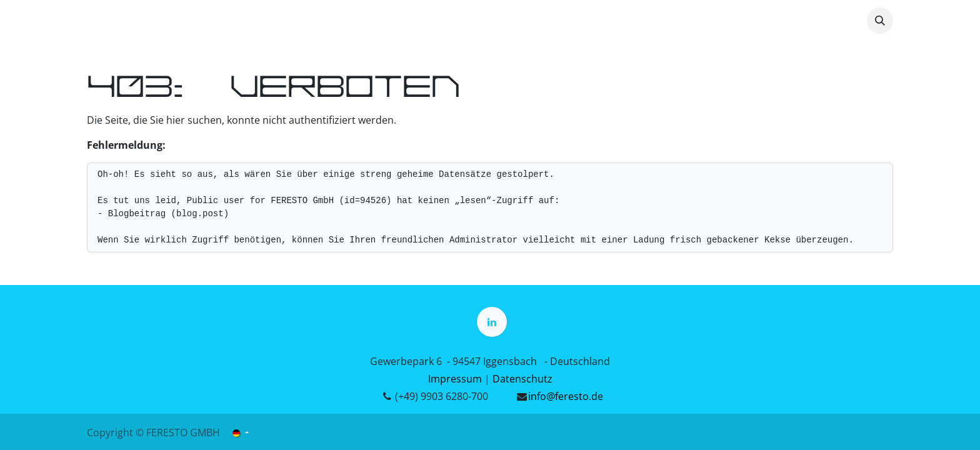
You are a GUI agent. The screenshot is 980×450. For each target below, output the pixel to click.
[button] (880, 21)
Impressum (455, 379)
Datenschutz (522, 379)
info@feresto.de (566, 396)
